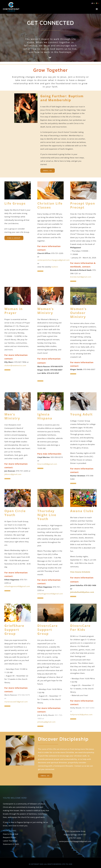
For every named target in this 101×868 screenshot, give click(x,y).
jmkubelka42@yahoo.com (82, 592)
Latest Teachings (10, 841)
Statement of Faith (11, 844)
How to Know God (11, 834)
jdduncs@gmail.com (13, 474)
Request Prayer (10, 837)
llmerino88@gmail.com (47, 464)
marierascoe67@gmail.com (16, 702)
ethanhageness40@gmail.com (17, 586)
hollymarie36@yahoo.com (81, 715)
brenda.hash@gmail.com (81, 277)
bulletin (55, 267)
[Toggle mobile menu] (97, 9)
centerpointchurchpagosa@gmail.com (54, 260)
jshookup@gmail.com (46, 722)
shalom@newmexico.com (15, 365)
